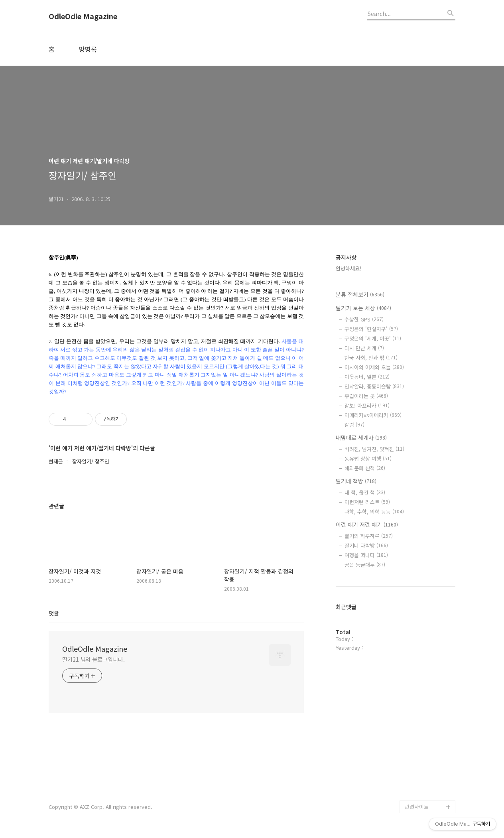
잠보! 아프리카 (367, 405)
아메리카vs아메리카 (373, 415)
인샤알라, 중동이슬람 (374, 386)
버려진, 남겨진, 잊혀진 (374, 449)
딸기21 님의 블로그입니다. (94, 659)
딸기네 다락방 (366, 545)
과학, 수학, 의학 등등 (374, 512)
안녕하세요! (348, 268)
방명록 (88, 49)
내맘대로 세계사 (361, 438)
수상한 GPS (364, 319)
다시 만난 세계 (364, 348)
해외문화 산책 (365, 468)
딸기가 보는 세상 (363, 308)
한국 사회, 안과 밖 (371, 358)
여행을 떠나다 (366, 555)
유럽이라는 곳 (366, 396)
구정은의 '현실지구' (371, 329)
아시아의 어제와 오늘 (374, 367)
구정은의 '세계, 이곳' (373, 338)
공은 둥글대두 (365, 565)
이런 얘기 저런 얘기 (367, 524)
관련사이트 (417, 807)
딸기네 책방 (356, 481)
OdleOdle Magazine (83, 16)
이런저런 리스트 (367, 502)
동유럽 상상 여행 (368, 458)
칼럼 (354, 425)
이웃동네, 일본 (367, 377)
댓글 (54, 613)
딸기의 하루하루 (369, 536)
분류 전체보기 (360, 294)
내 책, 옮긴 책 (365, 492)
